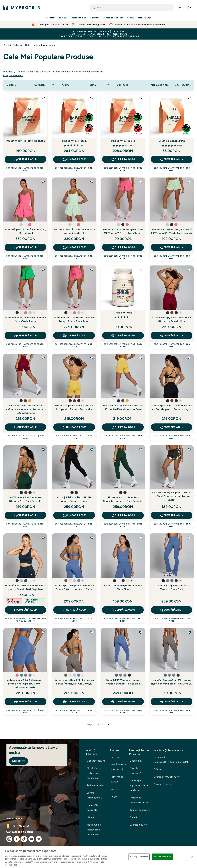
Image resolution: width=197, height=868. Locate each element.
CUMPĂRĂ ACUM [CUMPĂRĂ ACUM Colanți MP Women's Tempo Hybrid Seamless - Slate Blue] (123, 702)
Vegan (130, 18)
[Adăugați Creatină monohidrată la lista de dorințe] (189, 98)
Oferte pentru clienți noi (167, 777)
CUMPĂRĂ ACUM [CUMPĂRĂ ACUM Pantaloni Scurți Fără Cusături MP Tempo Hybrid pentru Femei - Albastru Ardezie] (25, 702)
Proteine (51, 18)
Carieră (134, 817)
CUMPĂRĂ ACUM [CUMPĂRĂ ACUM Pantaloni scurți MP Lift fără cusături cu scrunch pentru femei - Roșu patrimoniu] (25, 427)
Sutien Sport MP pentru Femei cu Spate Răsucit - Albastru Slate (74, 587)
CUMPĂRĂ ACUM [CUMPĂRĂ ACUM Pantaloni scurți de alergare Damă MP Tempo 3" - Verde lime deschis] (172, 247)
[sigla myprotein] (22, 7)
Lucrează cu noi (139, 825)
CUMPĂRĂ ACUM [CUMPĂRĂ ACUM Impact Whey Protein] (74, 159)
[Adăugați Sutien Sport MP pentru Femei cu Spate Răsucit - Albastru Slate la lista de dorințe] (92, 538)
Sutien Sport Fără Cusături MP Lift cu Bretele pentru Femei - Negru (172, 407)
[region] (98, 857)
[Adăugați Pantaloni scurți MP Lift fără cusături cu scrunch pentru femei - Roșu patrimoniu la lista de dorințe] (43, 358)
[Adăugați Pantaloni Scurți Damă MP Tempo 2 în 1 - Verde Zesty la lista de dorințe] (43, 270)
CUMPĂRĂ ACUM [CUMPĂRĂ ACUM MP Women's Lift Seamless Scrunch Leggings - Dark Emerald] (123, 515)
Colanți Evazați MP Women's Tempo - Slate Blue (172, 587)
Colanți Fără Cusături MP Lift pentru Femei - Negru (74, 499)
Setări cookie (15, 819)
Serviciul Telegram (163, 784)
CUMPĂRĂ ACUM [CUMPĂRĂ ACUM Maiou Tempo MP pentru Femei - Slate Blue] (123, 610)
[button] (21, 225)
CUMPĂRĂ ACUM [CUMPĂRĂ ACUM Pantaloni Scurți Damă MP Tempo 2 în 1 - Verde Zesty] (25, 335)
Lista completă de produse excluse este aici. (79, 72)
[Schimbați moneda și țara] (39, 826)
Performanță (144, 18)
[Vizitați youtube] (31, 839)
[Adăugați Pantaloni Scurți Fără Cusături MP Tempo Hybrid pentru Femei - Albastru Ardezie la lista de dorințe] (43, 632)
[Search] (93, 7)
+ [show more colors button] (34, 313)
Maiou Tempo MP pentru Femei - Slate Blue (123, 587)
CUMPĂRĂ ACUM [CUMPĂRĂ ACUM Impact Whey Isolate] (123, 159)
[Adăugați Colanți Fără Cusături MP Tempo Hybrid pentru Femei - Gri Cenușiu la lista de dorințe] (189, 632)
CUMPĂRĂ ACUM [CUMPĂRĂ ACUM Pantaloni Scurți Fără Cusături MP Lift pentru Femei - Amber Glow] (123, 427)
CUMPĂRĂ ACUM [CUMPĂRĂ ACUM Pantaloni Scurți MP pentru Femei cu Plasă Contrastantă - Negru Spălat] (172, 515)
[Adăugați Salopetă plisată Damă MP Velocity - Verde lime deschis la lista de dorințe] (92, 182)
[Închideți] (192, 857)
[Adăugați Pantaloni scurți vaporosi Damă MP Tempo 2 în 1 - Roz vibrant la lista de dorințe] (92, 270)
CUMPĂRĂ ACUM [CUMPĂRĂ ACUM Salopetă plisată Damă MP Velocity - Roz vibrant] (25, 247)
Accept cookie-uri (163, 857)
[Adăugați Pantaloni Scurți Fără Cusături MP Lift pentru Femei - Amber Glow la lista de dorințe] (141, 358)
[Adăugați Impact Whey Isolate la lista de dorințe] (141, 98)
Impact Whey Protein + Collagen (25, 141)
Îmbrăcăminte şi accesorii (118, 767)
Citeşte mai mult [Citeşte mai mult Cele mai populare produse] (13, 76)
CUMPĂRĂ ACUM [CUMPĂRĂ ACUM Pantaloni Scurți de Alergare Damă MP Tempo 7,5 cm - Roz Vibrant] (123, 247)
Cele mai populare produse (40, 45)
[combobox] (132, 7)
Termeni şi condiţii (140, 810)
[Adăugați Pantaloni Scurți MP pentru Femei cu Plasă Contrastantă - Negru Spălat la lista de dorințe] (189, 450)
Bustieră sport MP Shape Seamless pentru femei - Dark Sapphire (25, 587)
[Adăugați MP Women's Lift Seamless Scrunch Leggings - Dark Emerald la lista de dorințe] (141, 450)
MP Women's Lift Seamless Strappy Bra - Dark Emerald (25, 499)
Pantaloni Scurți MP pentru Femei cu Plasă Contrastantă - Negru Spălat (172, 496)
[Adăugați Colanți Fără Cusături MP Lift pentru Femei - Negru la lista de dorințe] (92, 450)
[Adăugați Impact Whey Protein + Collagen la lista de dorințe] (43, 98)
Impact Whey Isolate (123, 141)
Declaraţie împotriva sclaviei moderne (139, 785)
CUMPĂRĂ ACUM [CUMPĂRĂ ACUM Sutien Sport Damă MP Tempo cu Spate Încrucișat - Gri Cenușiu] (74, 702)
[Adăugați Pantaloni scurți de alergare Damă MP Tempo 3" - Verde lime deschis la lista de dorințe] (189, 182)
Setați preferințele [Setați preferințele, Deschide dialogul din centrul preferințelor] (139, 857)
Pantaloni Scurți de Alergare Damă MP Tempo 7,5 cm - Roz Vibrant (123, 231)
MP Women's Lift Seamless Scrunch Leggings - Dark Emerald (123, 499)
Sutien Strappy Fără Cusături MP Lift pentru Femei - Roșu (172, 319)
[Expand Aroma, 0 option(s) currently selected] (72, 85)
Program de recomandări (171, 760)
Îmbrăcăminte (79, 18)
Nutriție (63, 18)
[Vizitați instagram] (9, 839)
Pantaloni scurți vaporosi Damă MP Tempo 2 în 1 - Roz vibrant (74, 319)
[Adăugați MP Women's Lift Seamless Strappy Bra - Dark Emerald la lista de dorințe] (43, 450)
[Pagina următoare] (108, 724)
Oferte (157, 769)
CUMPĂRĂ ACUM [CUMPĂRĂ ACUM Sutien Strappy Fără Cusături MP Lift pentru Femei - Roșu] (172, 335)
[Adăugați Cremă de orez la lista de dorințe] (141, 270)
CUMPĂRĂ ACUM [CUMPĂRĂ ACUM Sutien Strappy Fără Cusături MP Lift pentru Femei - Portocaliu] (74, 427)
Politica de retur (96, 785)
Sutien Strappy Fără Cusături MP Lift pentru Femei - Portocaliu (74, 407)
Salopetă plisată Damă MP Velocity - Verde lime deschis (74, 231)
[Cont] (180, 7)
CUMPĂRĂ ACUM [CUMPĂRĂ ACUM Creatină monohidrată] (172, 159)
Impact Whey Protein (74, 141)
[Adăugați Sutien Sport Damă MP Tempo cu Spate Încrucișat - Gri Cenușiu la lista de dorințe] (92, 632)
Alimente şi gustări (113, 18)
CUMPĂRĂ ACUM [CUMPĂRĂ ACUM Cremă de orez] (123, 335)
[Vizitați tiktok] (24, 839)
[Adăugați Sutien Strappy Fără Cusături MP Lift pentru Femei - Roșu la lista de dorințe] (189, 270)
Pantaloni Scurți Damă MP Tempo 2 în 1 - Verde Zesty (25, 319)
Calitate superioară (136, 771)
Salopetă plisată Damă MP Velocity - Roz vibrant (25, 231)
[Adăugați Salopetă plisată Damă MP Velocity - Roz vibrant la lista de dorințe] (43, 182)
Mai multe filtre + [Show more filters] (161, 85)
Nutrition (18, 45)
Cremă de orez (123, 313)
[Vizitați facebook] (17, 839)
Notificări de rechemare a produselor (94, 773)
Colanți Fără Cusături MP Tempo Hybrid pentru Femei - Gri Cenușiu (172, 682)
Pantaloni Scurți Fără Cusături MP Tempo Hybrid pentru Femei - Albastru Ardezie (25, 684)
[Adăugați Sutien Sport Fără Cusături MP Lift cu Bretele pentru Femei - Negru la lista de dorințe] (189, 358)
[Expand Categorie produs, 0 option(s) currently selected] (44, 85)
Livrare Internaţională (95, 795)
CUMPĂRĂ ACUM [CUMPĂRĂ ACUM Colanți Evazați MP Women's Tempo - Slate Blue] (172, 610)
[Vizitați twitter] (39, 839)
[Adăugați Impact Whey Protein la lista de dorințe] (92, 98)
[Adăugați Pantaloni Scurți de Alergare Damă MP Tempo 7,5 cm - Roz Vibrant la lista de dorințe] (141, 182)
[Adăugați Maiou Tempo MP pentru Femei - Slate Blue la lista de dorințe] (141, 538)
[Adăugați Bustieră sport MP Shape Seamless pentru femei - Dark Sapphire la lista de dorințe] (43, 538)
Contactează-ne (96, 761)
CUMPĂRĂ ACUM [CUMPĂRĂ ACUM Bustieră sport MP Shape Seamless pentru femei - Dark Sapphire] (25, 610)
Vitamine (95, 18)
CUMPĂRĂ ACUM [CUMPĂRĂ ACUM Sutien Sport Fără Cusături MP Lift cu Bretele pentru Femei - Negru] (172, 427)
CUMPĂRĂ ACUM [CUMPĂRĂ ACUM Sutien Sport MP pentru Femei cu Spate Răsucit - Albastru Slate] (74, 610)
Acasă (7, 45)
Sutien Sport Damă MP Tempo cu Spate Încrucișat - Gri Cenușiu (74, 682)
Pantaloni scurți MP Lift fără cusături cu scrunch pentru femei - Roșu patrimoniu (25, 409)
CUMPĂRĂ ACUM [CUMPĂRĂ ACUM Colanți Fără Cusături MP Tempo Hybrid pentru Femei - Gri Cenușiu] (172, 702)
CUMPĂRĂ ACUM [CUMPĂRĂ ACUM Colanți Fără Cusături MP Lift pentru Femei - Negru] (74, 515)
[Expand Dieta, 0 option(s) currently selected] (100, 85)
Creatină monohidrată (172, 141)
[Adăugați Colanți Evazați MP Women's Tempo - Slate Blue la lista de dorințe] (189, 538)
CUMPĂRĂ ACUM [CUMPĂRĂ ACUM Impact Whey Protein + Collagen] (25, 159)
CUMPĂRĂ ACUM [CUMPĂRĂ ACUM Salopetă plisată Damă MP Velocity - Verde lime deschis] (74, 247)
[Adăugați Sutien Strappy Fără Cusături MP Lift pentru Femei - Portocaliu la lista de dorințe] (92, 358)
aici (16, 865)
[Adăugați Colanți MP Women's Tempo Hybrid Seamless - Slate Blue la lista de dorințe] (141, 632)
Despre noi (136, 761)
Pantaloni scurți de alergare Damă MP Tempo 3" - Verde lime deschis (172, 231)
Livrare (90, 817)
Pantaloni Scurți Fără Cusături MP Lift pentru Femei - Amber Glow (123, 407)
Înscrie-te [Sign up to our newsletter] (18, 761)
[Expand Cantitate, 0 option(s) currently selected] (127, 85)
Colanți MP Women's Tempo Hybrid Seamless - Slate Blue (123, 682)
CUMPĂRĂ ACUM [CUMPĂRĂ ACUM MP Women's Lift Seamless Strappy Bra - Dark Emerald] (25, 515)
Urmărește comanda (93, 807)
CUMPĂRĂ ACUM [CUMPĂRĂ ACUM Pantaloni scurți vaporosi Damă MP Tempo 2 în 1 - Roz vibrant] (74, 335)
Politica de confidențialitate (139, 800)
